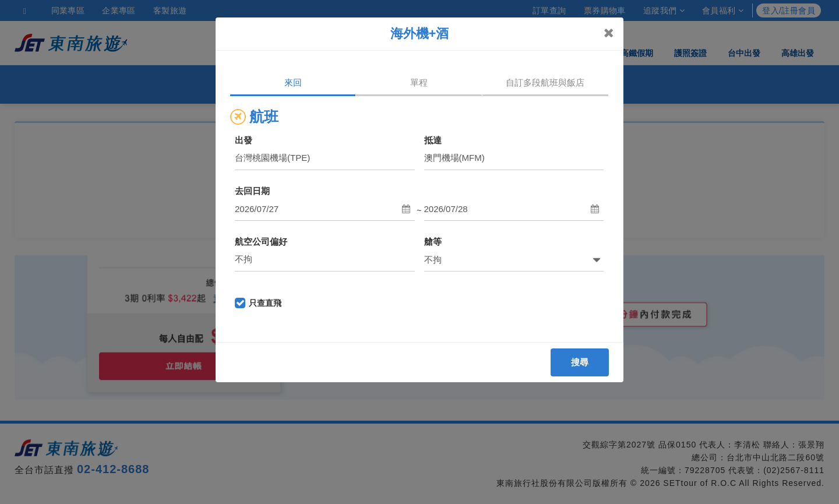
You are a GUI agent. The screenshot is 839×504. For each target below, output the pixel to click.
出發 (244, 140)
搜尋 (580, 362)
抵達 (433, 140)
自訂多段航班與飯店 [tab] (545, 82)
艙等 (433, 242)
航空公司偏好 (261, 242)
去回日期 (252, 191)
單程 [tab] (419, 82)
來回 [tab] (293, 82)
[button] (325, 209)
